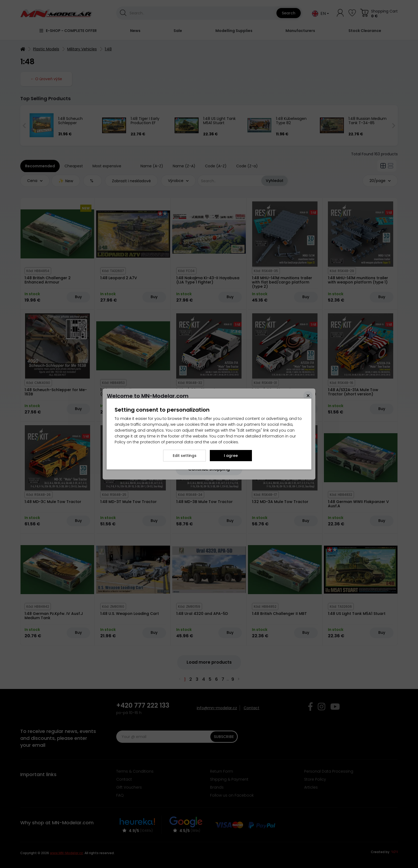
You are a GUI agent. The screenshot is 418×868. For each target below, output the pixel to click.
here (167, 405)
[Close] (308, 396)
